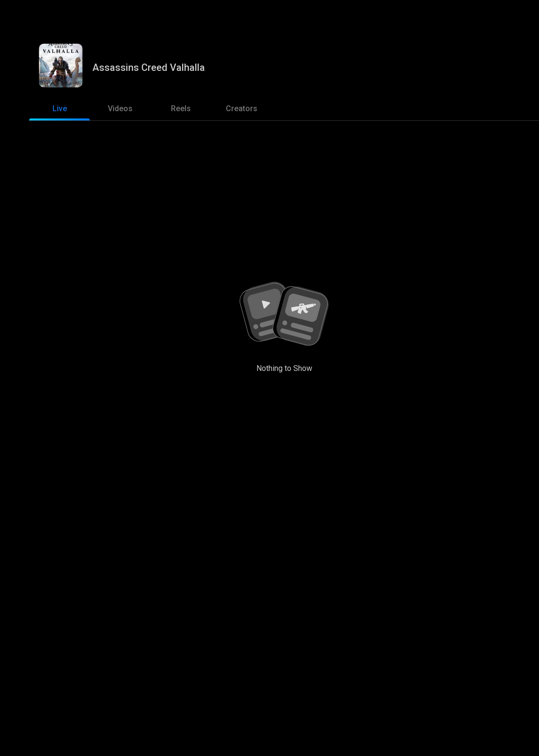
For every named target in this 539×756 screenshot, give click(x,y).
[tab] (59, 109)
